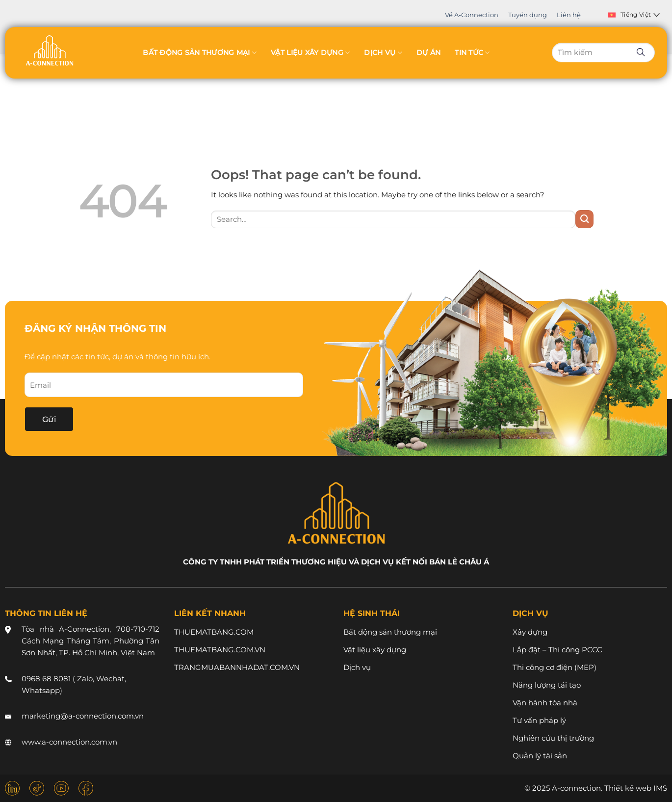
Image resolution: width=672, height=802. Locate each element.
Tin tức (472, 53)
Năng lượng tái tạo (547, 685)
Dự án (428, 53)
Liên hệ (569, 15)
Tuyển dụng (528, 15)
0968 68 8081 (46, 679)
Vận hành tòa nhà (545, 703)
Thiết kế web (628, 788)
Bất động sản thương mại (200, 53)
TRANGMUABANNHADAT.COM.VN (237, 667)
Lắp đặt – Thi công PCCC (557, 650)
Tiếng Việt (634, 14)
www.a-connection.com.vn (69, 742)
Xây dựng (530, 632)
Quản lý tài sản (540, 756)
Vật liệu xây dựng (310, 53)
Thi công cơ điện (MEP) (555, 667)
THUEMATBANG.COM (214, 632)
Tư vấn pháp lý (539, 720)
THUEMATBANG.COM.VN (220, 650)
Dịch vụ (383, 53)
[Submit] (584, 219)
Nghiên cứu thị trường (553, 738)
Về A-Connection (472, 15)
